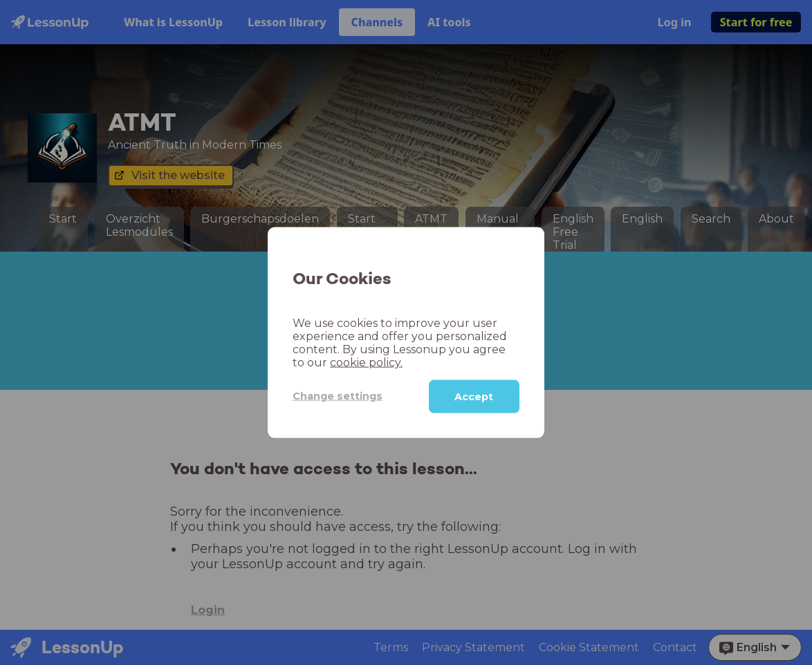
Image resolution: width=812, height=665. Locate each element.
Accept (474, 396)
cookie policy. (366, 362)
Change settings (338, 396)
